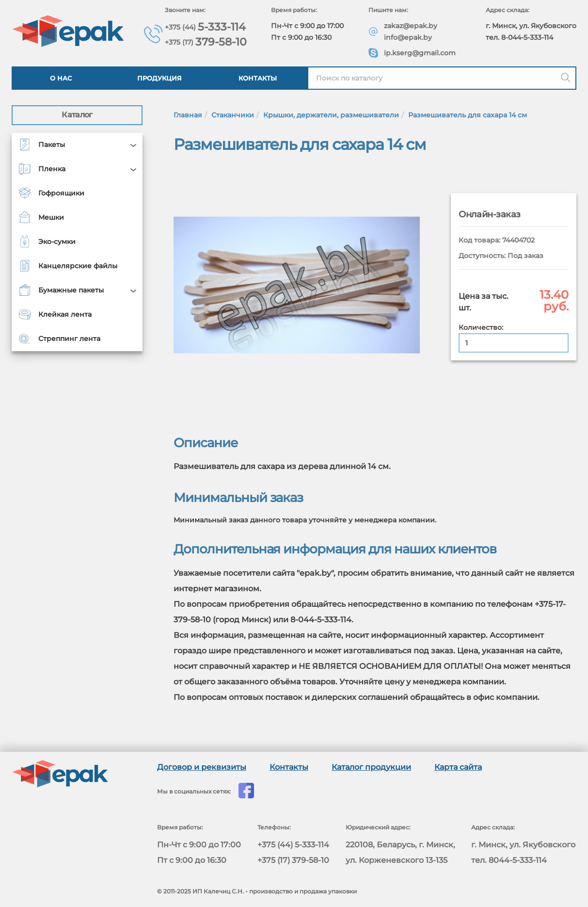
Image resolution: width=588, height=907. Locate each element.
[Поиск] (566, 78)
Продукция (159, 78)
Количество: (481, 327)
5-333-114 (205, 27)
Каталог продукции (371, 767)
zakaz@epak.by (411, 26)
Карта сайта (458, 767)
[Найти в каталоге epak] (442, 78)
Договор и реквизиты (202, 767)
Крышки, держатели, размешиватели (331, 115)
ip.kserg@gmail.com (420, 53)
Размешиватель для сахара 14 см (468, 115)
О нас (61, 78)
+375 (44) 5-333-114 (293, 845)
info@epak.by (408, 37)
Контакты (258, 78)
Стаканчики (233, 115)
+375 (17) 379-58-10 (293, 860)
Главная (188, 115)
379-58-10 (206, 42)
